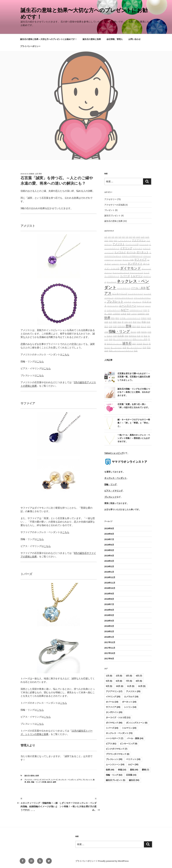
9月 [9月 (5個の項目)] (109, 686)
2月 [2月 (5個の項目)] (119, 676)
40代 (116, 241)
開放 (149, 347)
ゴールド (118, 260)
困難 (115, 322)
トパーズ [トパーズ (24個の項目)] (112, 728)
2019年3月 (109, 561)
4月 (116, 237)
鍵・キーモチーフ (134, 347)
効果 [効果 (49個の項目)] (110, 770)
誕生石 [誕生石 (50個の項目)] (134, 780)
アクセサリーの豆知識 (114, 205)
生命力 (110, 336)
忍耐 (111, 326)
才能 (106, 332)
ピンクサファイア (135, 294)
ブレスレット (87, 780)
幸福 (144, 322)
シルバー (115, 264)
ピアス (79, 780)
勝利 (117, 318)
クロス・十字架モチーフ (132, 256)
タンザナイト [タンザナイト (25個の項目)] (114, 712)
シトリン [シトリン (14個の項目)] (130, 707)
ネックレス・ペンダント (67, 780)
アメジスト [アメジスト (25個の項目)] (133, 691)
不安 (145, 310)
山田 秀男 (38, 174)
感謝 (138, 326)
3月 (113, 237)
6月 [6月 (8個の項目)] (119, 681)
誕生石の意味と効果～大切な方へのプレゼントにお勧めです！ (49, 39)
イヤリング (37, 780)
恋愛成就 (121, 326)
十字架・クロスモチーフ (130, 318)
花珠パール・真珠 (140, 339)
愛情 (134, 326)
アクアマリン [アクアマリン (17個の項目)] (114, 691)
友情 (149, 318)
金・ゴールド (116, 347)
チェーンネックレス (121, 273)
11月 (143, 237)
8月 (130, 237)
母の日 (133, 332)
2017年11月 (110, 648)
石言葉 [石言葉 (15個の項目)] (131, 775)
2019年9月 (109, 528)
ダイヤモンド (131, 268)
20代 (106, 241)
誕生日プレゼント (112, 216)
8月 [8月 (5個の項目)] (139, 681)
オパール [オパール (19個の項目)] (112, 702)
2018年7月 (109, 604)
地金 (119, 322)
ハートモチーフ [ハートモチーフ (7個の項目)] (115, 738)
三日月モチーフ (136, 310)
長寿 (144, 347)
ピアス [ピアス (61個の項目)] (111, 744)
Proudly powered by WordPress (113, 861)
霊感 (106, 351)
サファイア (46, 780)
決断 (139, 332)
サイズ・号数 (128, 260)
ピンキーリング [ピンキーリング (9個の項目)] (129, 744)
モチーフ (141, 306)
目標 (115, 336)
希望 (135, 322)
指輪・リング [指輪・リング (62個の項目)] (114, 775)
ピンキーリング (120, 294)
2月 (109, 237)
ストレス (123, 264)
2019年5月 (109, 550)
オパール (131, 252)
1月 (106, 237)
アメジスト (28, 780)
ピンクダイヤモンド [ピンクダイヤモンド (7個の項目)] (117, 749)
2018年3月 (109, 626)
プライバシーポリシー (30, 46)
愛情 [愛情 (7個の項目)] (145, 770)
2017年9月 (109, 659)
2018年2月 (109, 631)
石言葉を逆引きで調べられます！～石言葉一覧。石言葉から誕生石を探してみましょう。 (134, 377)
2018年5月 (109, 615)
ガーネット (143, 252)
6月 (123, 237)
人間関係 (116, 314)
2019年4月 (109, 556)
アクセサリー (110, 199)
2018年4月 (109, 621)
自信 (111, 339)
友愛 (106, 322)
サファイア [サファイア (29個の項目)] (113, 707)
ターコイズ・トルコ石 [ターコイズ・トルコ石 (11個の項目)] (118, 717)
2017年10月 (110, 653)
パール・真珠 (138, 288)
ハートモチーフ (124, 288)
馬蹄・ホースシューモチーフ (121, 351)
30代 (111, 241)
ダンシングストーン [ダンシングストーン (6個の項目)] (137, 723)
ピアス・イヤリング (113, 491)
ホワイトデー (113, 306)
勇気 (113, 318)
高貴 (136, 351)
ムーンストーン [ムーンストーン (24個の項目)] (115, 764)
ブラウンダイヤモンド (124, 298)
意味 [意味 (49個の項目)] (134, 770)
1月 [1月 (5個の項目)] (109, 676)
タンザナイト (135, 264)
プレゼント (109, 210)
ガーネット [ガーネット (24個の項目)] (129, 702)
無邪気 (144, 332)
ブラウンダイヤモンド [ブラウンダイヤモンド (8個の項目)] (118, 754)
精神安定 (133, 336)
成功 (149, 326)
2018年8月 (109, 599)
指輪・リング (36, 782)
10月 (138, 237)
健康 (129, 314)
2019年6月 (109, 545)
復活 (106, 326)
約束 (139, 336)
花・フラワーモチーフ (122, 339)
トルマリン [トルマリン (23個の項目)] (129, 728)
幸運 (148, 322)
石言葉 (44, 782)
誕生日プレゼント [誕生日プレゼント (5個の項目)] (116, 780)
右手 (111, 322)
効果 (107, 318)
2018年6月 (109, 610)
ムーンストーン (128, 306)
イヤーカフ (138, 248)
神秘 (126, 336)
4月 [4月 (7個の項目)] (139, 676)
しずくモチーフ (125, 241)
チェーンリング (137, 273)
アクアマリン (139, 240)
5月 (120, 237)
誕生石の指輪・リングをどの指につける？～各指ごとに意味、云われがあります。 (134, 392)
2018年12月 (110, 577)
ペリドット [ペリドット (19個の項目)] (133, 759)
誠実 (54, 782)
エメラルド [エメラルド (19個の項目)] (131, 697)
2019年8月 (109, 534)
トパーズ (54, 780)
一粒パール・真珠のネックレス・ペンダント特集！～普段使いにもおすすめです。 (134, 438)
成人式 (144, 326)
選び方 (146, 344)
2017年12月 (110, 642)
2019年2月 (109, 566)
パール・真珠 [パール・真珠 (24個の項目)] (135, 738)
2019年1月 (109, 572)
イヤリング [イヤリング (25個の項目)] (113, 697)
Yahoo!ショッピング (114, 453)
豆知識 (139, 344)
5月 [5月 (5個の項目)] (109, 681)
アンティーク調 (132, 244)
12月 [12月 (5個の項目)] (142, 686)
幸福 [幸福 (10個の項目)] (122, 770)
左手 (130, 322)
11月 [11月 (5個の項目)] (131, 686)
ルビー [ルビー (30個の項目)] (133, 764)
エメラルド (120, 252)
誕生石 (50, 782)
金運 (124, 347)
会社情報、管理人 (115, 39)
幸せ (139, 322)
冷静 (147, 314)
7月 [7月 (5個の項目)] (129, 681)
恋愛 (115, 326)
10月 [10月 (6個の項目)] (120, 686)
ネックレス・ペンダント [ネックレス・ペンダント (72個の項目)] (119, 733)
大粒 (126, 322)
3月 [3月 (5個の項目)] (129, 676)
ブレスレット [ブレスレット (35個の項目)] (114, 759)
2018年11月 (110, 583)
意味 (29, 782)
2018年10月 (110, 588)
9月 (134, 237)
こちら (66, 355)
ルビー (125, 310)
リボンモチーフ (113, 310)
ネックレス (112, 282)
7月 (127, 237)
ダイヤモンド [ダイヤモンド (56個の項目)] (114, 723)
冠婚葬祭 (141, 314)
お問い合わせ (134, 39)
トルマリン (137, 276)
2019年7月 (109, 539)
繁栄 (145, 336)
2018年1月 (109, 637)
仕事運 (123, 314)
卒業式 (144, 318)
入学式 (134, 314)
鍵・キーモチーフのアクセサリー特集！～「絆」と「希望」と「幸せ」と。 (134, 423)
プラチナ (128, 302)
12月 (147, 237)
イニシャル (144, 244)
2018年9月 (109, 594)
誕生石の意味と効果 (92, 39)
